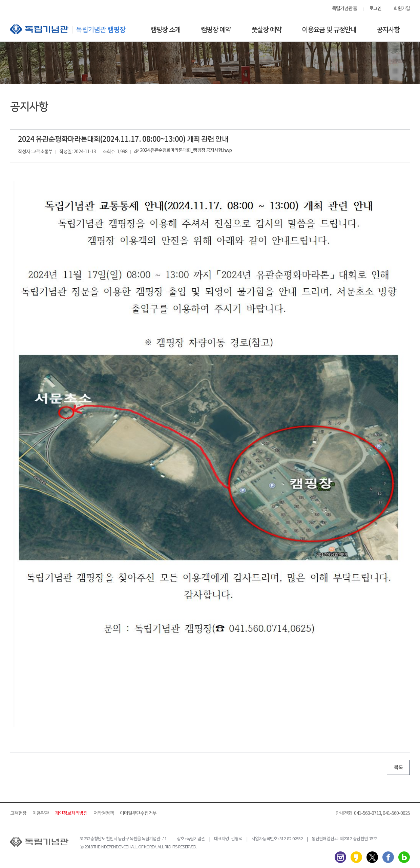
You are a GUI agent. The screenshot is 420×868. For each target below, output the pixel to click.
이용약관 (41, 814)
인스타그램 (340, 857)
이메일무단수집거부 (138, 814)
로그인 (375, 9)
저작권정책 (104, 814)
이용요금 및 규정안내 (329, 30)
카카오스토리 (356, 857)
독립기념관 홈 (344, 9)
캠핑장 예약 (216, 30)
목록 (398, 768)
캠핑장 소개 (165, 30)
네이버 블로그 (404, 857)
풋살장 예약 (266, 30)
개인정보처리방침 (71, 814)
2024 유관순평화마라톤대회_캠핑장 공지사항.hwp (186, 151)
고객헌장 (18, 814)
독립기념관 (74, 29)
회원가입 (402, 9)
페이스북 (388, 857)
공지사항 (388, 30)
